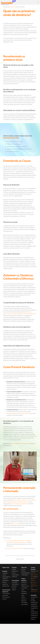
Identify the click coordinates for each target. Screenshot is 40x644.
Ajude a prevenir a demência (24, 599)
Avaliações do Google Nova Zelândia (34, 617)
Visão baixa (15, 571)
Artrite (14, 573)
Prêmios (23, 571)
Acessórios (5, 584)
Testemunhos (6, 586)
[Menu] (38, 2)
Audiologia (15, 582)
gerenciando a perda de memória (18, 502)
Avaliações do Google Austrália (34, 599)
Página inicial (6, 567)
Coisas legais (25, 575)
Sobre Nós (24, 567)
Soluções (14, 567)
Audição (14, 569)
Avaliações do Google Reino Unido (34, 608)
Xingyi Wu (13, 7)
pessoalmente (11, 413)
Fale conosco (16, 524)
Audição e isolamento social (24, 593)
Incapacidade (15, 575)
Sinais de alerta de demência (15, 548)
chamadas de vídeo (24, 413)
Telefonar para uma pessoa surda (25, 588)
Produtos (5, 571)
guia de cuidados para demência (19, 504)
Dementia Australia (11, 138)
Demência (14, 577)
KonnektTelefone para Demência (21, 443)
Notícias (23, 569)
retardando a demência (21, 500)
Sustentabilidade (26, 573)
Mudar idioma (20, 559)
